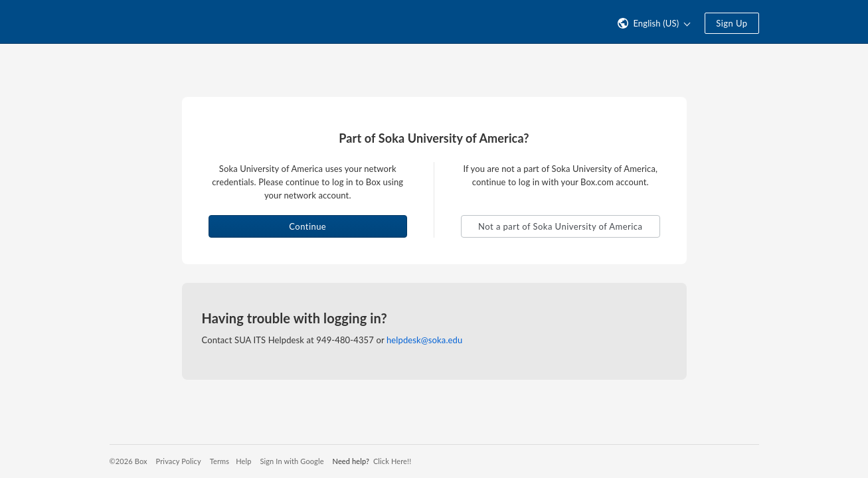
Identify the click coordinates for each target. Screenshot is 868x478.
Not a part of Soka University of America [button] (560, 226)
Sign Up (732, 23)
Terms (219, 461)
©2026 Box (129, 461)
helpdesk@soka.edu (424, 340)
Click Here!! (392, 461)
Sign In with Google (292, 461)
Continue (307, 226)
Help (243, 461)
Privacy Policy (179, 461)
